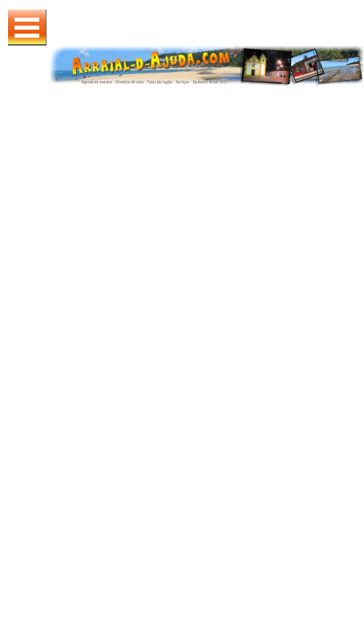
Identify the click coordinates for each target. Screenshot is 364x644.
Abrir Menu (27, 28)
